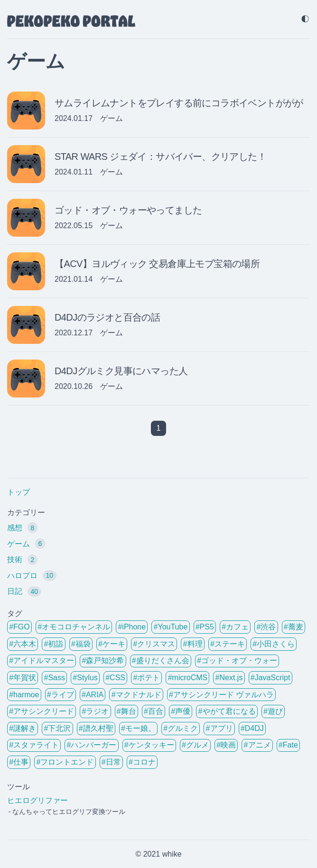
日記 (24, 591)
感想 (22, 527)
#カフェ (235, 627)
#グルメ (195, 745)
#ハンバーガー (91, 745)
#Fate (288, 745)
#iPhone (132, 627)
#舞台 (126, 711)
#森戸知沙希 (103, 660)
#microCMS (188, 678)
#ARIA (93, 695)
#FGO (19, 627)
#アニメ (257, 745)
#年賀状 (23, 678)
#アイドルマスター (42, 660)
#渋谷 (266, 627)
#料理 (193, 644)
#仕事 (19, 762)
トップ (19, 492)
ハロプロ (32, 575)
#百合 (154, 711)
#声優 (181, 711)
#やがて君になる (227, 711)
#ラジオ (95, 711)
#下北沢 (57, 728)
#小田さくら (274, 644)
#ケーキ (112, 644)
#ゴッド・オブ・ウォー (237, 660)
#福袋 (81, 644)
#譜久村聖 (96, 728)
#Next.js (229, 678)
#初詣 (53, 644)
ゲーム (26, 544)
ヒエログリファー (37, 800)
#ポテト (146, 678)
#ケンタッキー (149, 745)
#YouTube (171, 627)
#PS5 (205, 627)
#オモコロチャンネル (74, 627)
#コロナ (142, 762)
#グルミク (181, 728)
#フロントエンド (65, 762)
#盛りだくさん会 (161, 660)
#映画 (226, 745)
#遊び (273, 711)
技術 (22, 560)
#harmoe (24, 695)
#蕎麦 (294, 627)
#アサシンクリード (42, 711)
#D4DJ (252, 728)
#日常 (111, 762)
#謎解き (23, 728)
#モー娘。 (138, 728)
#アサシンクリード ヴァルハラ (221, 695)
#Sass (54, 678)
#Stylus (85, 678)
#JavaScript (270, 678)
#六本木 (23, 644)
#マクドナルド (136, 695)
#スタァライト (34, 745)
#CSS (115, 678)
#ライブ (61, 695)
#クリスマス (154, 644)
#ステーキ (228, 644)
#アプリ (219, 728)
